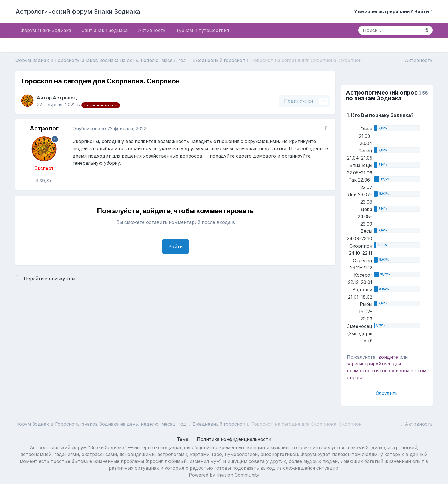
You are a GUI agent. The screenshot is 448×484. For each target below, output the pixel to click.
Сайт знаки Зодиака (105, 30)
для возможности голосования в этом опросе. (387, 371)
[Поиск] (390, 30)
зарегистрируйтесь (369, 364)
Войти (175, 246)
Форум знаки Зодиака (46, 30)
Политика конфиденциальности (234, 439)
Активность (152, 30)
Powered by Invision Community (224, 475)
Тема (184, 439)
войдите (388, 357)
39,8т (44, 181)
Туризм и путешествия (202, 30)
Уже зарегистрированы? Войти (393, 11)
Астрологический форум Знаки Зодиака (78, 11)
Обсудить (387, 393)
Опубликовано (109, 128)
